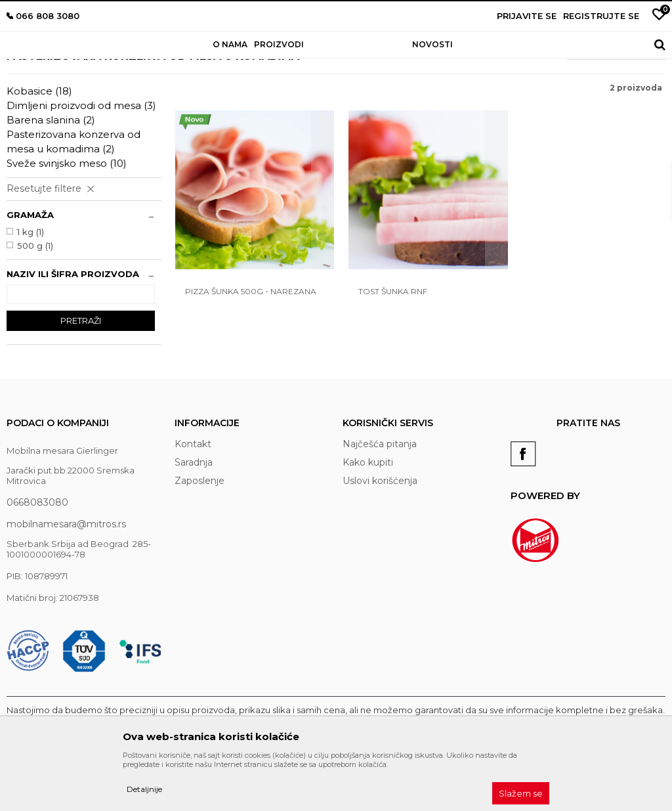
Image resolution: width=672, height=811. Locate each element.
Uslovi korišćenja (380, 540)
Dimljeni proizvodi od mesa (81, 164)
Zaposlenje (199, 540)
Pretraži (81, 380)
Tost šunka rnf (388, 345)
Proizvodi (134, 77)
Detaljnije (144, 789)
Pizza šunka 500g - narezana (251, 345)
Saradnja (194, 521)
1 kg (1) (31, 291)
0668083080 (37, 561)
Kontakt (193, 503)
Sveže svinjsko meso (67, 222)
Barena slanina (51, 179)
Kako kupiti (368, 521)
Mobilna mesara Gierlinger (57, 77)
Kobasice (39, 150)
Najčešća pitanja (380, 503)
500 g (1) (35, 305)
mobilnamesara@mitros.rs (66, 583)
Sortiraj (545, 108)
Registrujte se (601, 16)
